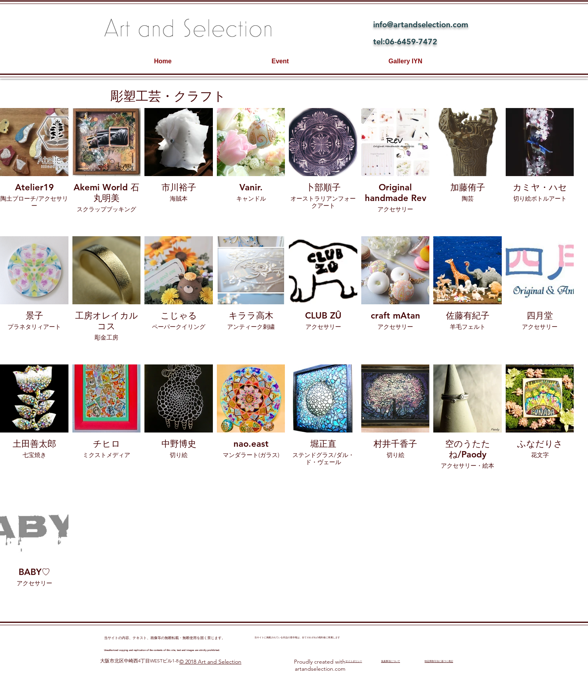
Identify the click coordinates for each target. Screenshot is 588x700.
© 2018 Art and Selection (210, 662)
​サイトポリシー (354, 661)
